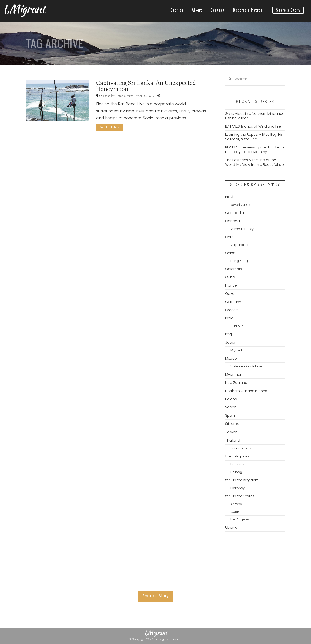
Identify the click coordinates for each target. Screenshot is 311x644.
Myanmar (233, 374)
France (231, 285)
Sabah (231, 407)
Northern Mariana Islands (246, 391)
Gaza (230, 294)
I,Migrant (24, 9)
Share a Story (156, 596)
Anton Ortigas (124, 96)
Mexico (231, 358)
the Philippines (237, 456)
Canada (232, 221)
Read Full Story (109, 127)
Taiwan (231, 432)
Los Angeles (240, 519)
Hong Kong (239, 261)
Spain (230, 415)
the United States (240, 496)
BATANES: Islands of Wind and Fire (253, 126)
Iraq (228, 334)
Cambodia (235, 213)
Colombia (234, 269)
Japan (231, 342)
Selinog (236, 472)
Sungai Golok (241, 448)
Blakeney (238, 488)
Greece (232, 310)
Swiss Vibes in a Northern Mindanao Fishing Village (255, 116)
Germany (233, 302)
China (230, 253)
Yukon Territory (242, 229)
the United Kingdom (242, 480)
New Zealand (236, 383)
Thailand (233, 440)
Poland (231, 399)
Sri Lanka (104, 96)
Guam (235, 512)
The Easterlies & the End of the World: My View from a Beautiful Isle (255, 162)
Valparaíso (239, 245)
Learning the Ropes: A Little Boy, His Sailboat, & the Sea (254, 137)
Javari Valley (240, 205)
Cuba (230, 277)
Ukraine (231, 527)
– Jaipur (237, 326)
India (229, 318)
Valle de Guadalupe (246, 366)
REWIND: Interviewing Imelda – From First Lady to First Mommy (255, 150)
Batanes (237, 464)
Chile (229, 237)
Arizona (236, 504)
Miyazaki (237, 350)
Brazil (229, 197)
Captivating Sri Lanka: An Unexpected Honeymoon (146, 86)
